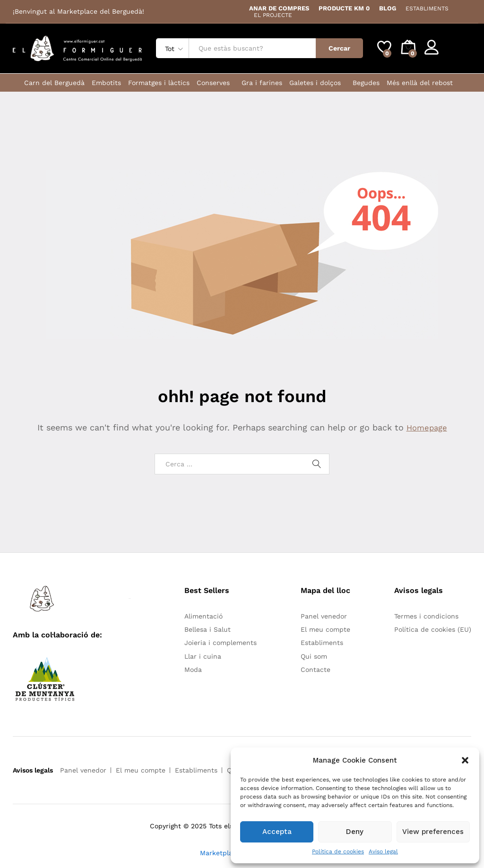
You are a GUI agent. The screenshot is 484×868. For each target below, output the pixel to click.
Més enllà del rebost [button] (420, 83)
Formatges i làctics (159, 83)
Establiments (322, 643)
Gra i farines (262, 83)
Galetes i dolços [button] (315, 83)
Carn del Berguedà (54, 83)
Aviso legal (383, 851)
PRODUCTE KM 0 (344, 8)
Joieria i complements (220, 643)
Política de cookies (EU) (433, 629)
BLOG (388, 8)
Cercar (339, 48)
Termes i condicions (426, 616)
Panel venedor (324, 616)
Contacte (315, 670)
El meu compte (325, 629)
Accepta (277, 832)
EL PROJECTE (273, 15)
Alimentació (203, 616)
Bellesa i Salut (207, 629)
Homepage (427, 427)
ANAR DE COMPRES (279, 8)
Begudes (366, 83)
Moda (193, 670)
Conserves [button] (213, 83)
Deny (355, 832)
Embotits (106, 83)
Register (458, 52)
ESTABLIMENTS (427, 9)
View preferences (433, 832)
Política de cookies (338, 851)
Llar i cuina (203, 656)
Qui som (314, 656)
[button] (465, 760)
